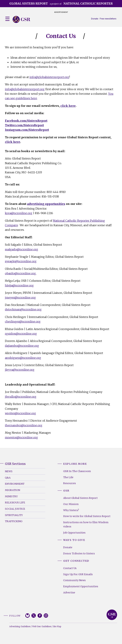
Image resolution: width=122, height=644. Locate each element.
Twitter (34, 616)
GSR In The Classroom (77, 471)
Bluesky (27, 616)
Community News (74, 580)
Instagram (46, 616)
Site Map (57, 626)
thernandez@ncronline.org (24, 425)
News (9, 471)
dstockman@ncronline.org (23, 309)
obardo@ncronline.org (21, 273)
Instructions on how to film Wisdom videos (86, 524)
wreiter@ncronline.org (20, 413)
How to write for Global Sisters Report (87, 516)
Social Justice (15, 509)
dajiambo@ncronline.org (22, 346)
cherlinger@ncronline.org (23, 321)
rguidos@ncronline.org (21, 334)
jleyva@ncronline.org (20, 370)
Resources (70, 483)
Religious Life (15, 503)
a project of (61, 4)
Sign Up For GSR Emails (78, 574)
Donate (95, 19)
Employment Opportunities (81, 586)
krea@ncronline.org (19, 213)
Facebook (40, 616)
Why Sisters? (71, 510)
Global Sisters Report (112, 615)
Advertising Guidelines (20, 626)
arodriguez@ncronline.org (23, 358)
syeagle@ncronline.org (21, 261)
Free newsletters (108, 19)
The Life (68, 477)
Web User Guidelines (42, 626)
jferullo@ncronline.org (21, 397)
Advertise (69, 593)
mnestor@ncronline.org (21, 437)
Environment (15, 484)
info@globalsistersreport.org (49, 77)
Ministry (11, 496)
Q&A (8, 478)
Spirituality (14, 515)
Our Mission (71, 504)
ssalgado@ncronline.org (22, 249)
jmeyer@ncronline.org (20, 297)
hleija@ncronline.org (19, 285)
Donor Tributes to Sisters (79, 553)
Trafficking (14, 521)
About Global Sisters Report (80, 498)
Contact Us (70, 568)
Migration (12, 490)
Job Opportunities (74, 533)
